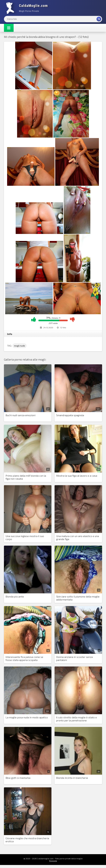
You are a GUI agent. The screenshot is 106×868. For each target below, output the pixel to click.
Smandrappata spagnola (70, 415)
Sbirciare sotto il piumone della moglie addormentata (78, 598)
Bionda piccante (15, 596)
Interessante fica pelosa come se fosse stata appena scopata (24, 658)
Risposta (53, 861)
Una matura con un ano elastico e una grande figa (78, 538)
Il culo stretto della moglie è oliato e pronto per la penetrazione (76, 719)
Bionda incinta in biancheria (72, 778)
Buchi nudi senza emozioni (20, 415)
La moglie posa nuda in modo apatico (27, 717)
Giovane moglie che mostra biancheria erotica (27, 840)
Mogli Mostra (28, 8)
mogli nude (20, 346)
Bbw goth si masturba (18, 778)
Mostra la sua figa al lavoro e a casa (77, 476)
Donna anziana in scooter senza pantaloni (74, 658)
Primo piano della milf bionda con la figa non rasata (26, 477)
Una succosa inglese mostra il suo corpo (25, 538)
